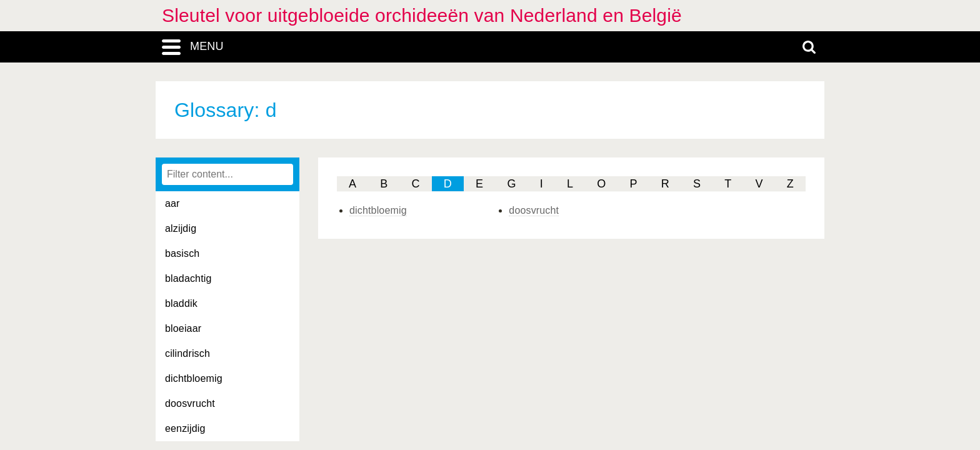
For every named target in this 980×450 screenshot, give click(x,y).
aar (172, 203)
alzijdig (181, 228)
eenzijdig (185, 428)
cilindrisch (187, 353)
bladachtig (188, 278)
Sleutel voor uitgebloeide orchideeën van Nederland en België (422, 15)
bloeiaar (183, 328)
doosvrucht (190, 403)
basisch (182, 253)
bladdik (181, 303)
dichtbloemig (194, 378)
